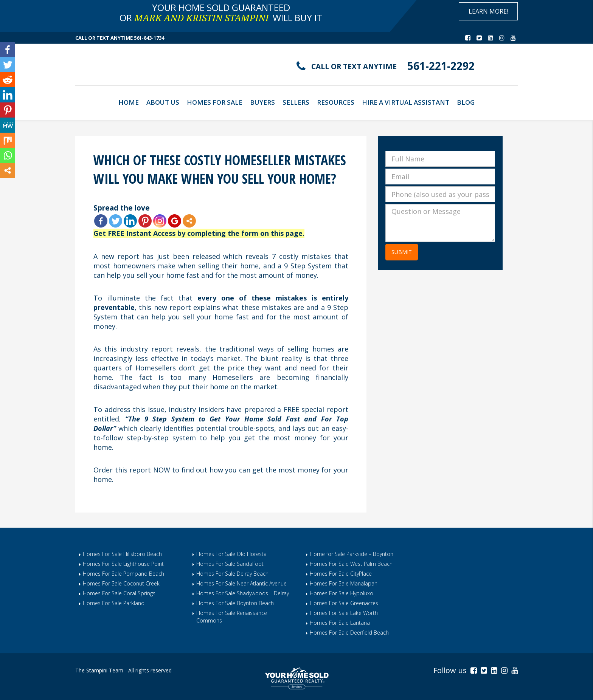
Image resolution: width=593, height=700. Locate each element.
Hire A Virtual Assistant (406, 102)
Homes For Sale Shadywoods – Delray (243, 593)
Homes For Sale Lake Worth (344, 613)
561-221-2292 (441, 66)
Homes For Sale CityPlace (341, 574)
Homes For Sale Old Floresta (231, 554)
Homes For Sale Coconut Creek (121, 583)
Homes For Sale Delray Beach (232, 574)
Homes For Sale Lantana (340, 623)
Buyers (262, 102)
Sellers (296, 102)
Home (129, 102)
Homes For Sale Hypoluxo (342, 593)
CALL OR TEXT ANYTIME (354, 67)
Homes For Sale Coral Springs (119, 593)
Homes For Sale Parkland (114, 603)
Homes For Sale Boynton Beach (235, 603)
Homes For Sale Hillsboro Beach (122, 554)
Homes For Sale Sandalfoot (230, 564)
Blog (466, 102)
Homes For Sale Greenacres (344, 603)
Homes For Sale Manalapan (344, 583)
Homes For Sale (215, 102)
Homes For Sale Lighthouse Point (123, 564)
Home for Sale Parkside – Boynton (352, 554)
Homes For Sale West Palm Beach (351, 564)
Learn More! (488, 11)
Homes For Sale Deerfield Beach (349, 633)
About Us (163, 102)
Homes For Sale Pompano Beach (123, 574)
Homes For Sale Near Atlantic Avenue (241, 583)
